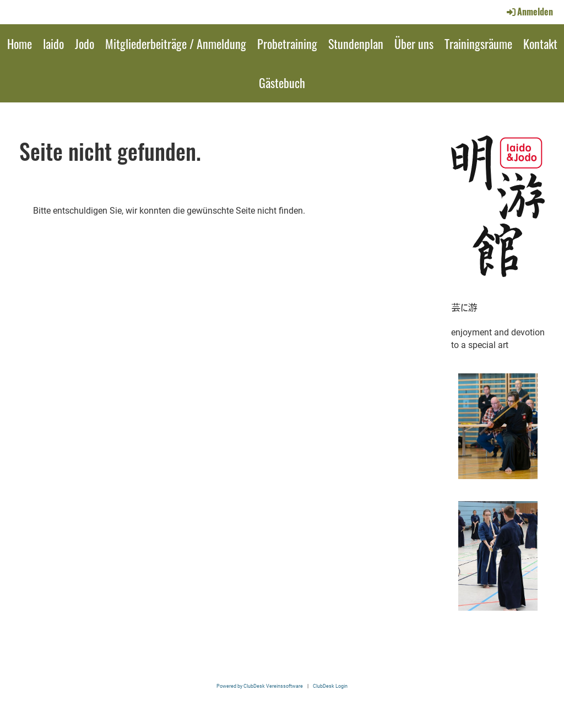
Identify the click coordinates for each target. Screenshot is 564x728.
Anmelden (529, 12)
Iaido (53, 44)
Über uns (414, 44)
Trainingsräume (478, 44)
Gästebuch (282, 83)
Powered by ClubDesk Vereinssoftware (260, 686)
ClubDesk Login (330, 686)
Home (20, 44)
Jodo (85, 44)
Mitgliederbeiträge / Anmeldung (176, 44)
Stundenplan (356, 44)
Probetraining (287, 44)
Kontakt (540, 44)
